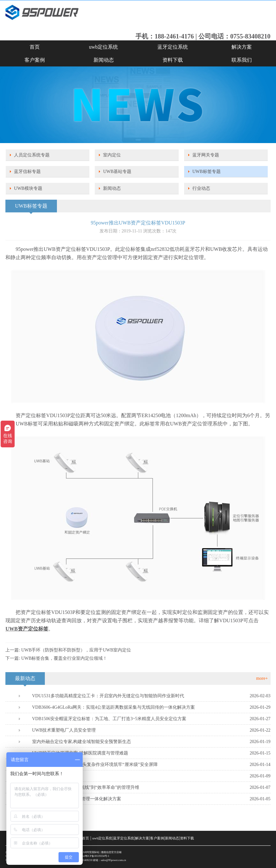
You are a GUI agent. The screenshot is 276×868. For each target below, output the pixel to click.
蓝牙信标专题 (27, 172)
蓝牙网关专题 (206, 155)
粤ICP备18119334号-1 (97, 856)
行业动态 (201, 188)
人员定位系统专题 (32, 155)
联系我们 (242, 60)
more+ (262, 678)
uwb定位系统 (104, 47)
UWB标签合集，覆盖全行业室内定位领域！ (64, 658)
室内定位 (112, 155)
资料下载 (173, 60)
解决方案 (242, 47)
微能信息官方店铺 (111, 852)
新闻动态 (104, 60)
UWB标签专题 (207, 172)
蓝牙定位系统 (173, 47)
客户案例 (35, 60)
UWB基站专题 (117, 172)
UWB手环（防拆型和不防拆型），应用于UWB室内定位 (76, 650)
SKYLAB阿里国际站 (87, 852)
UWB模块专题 (28, 188)
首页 (35, 47)
